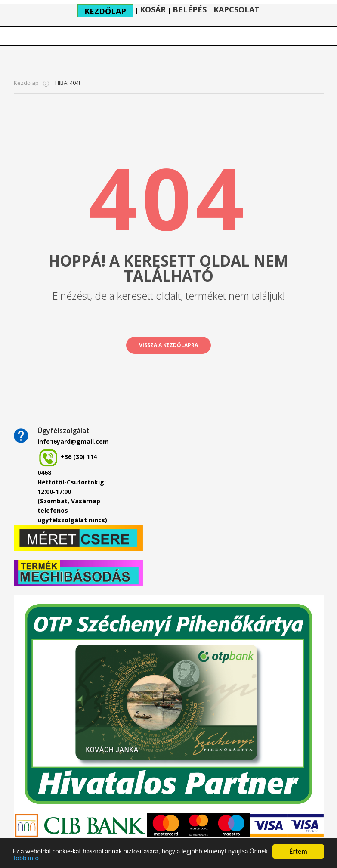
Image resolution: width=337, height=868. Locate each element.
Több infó (48, 859)
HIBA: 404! (68, 83)
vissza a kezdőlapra (168, 345)
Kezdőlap (26, 83)
